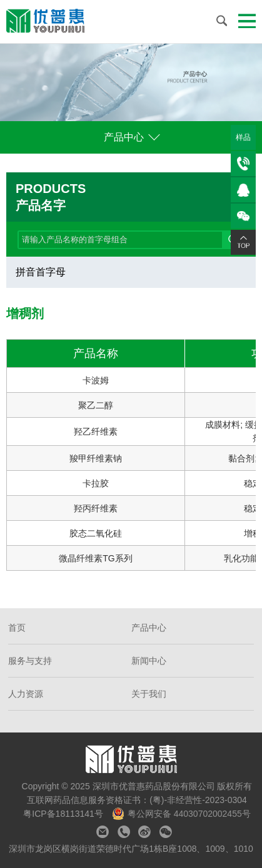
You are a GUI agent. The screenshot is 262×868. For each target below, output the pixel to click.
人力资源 (26, 694)
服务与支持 (30, 661)
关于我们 (149, 694)
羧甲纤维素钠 (96, 458)
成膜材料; (224, 425)
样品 (243, 137)
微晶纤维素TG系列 (95, 558)
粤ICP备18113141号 (64, 814)
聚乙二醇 (96, 405)
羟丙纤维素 (96, 508)
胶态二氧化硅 (96, 533)
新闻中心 (149, 661)
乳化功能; (243, 558)
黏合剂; (243, 458)
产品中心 (125, 137)
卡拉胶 (96, 483)
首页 (17, 628)
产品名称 (96, 353)
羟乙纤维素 (96, 432)
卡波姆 (96, 380)
